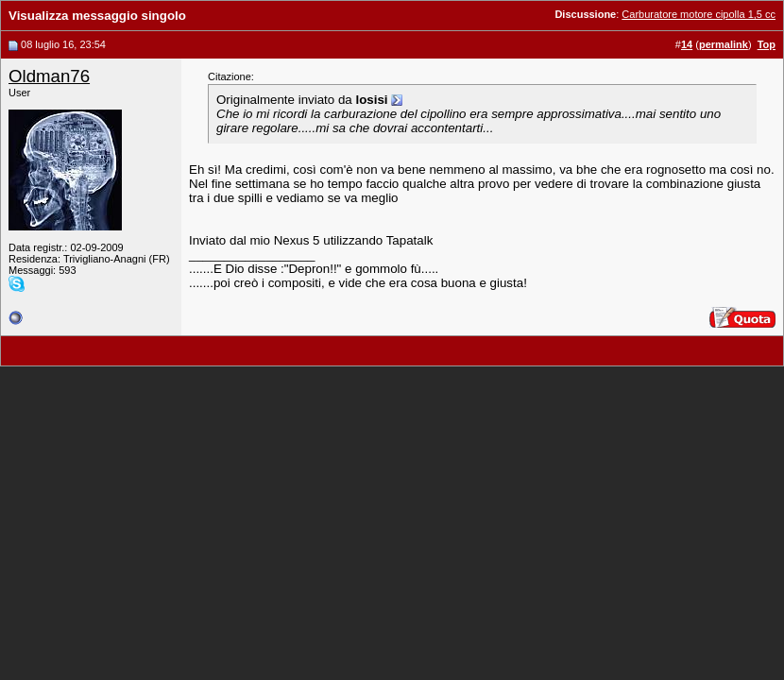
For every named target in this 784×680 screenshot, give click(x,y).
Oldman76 (49, 76)
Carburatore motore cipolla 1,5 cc (699, 14)
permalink (724, 44)
